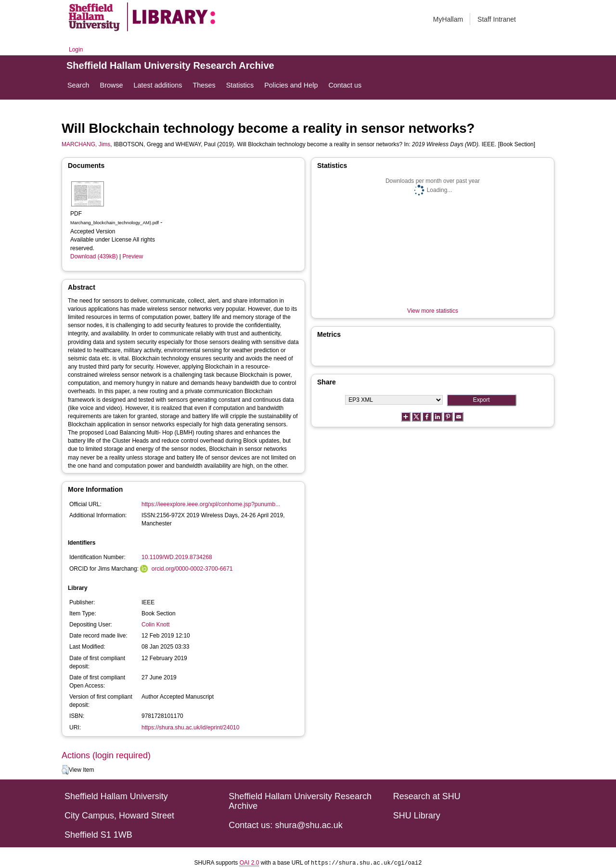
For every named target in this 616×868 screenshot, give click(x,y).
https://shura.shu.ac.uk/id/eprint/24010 (190, 728)
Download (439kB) (94, 256)
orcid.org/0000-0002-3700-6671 (192, 569)
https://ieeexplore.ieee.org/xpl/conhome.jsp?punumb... (211, 504)
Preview (133, 256)
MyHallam (448, 19)
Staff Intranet (497, 19)
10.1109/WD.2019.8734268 (177, 557)
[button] (65, 770)
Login (76, 50)
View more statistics (433, 311)
